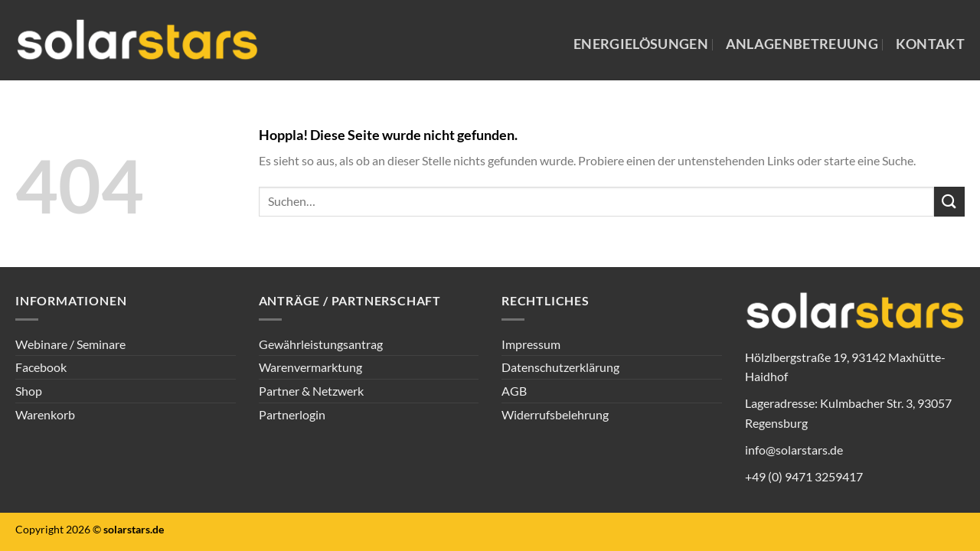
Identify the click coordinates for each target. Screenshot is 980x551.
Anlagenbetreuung (802, 44)
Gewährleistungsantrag (321, 344)
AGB (514, 391)
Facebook (41, 367)
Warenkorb (45, 414)
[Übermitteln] (949, 202)
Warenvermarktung (310, 367)
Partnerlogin (292, 414)
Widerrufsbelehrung (555, 414)
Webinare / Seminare (70, 344)
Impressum (531, 344)
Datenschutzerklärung (560, 367)
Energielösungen (641, 44)
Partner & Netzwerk (311, 391)
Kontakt (930, 44)
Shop (29, 391)
